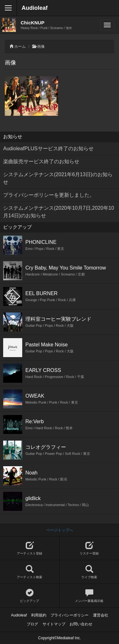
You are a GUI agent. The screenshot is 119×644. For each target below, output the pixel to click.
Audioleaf (35, 8)
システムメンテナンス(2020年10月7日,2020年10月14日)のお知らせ (59, 212)
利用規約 (39, 615)
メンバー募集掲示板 (89, 596)
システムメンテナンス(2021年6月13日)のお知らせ (58, 178)
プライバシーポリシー (69, 615)
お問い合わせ (81, 624)
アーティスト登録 (30, 548)
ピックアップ (30, 596)
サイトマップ (54, 624)
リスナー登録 (89, 548)
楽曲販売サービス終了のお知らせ (41, 161)
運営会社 (101, 615)
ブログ (32, 624)
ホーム (20, 46)
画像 (41, 46)
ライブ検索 (89, 572)
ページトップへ (60, 530)
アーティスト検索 (30, 572)
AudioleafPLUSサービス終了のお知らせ (48, 149)
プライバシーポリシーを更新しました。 (49, 195)
